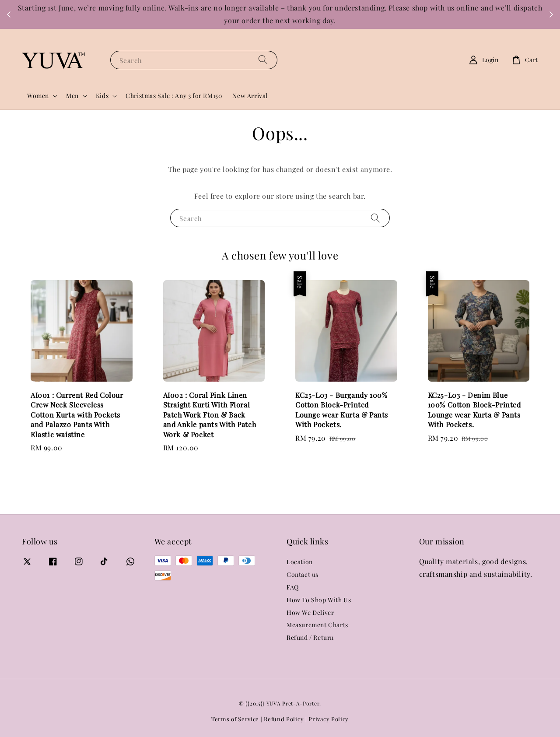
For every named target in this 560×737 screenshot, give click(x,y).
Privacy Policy (329, 719)
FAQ (293, 587)
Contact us (303, 574)
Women (38, 96)
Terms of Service (235, 719)
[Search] (263, 60)
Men (72, 96)
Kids (102, 96)
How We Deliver (310, 612)
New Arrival (250, 96)
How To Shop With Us (319, 600)
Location (300, 562)
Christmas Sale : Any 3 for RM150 (174, 96)
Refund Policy (284, 719)
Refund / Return (310, 637)
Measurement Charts (317, 625)
